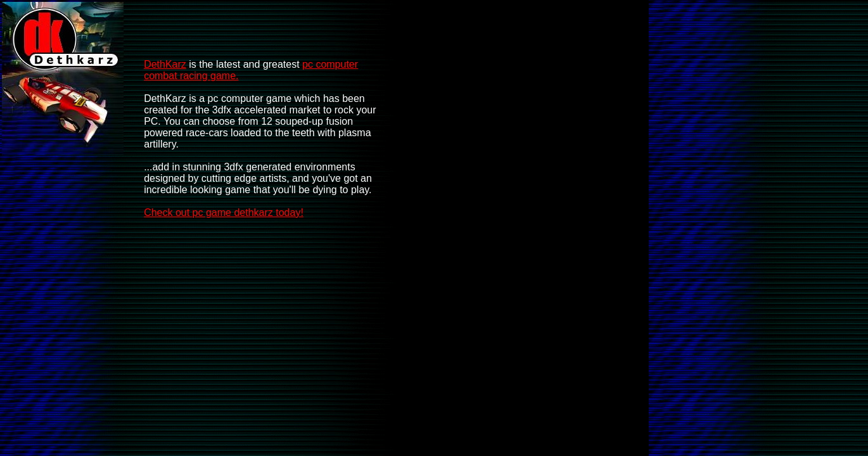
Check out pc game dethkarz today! (224, 212)
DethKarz (165, 64)
